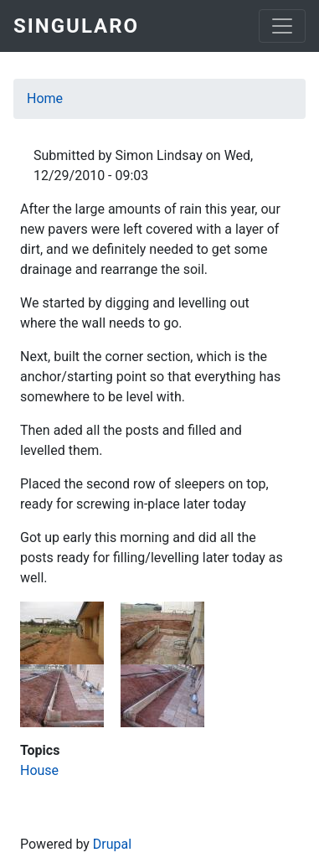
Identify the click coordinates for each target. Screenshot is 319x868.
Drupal (112, 844)
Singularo (76, 26)
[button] (62, 632)
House (39, 770)
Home (45, 98)
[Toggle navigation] (282, 26)
